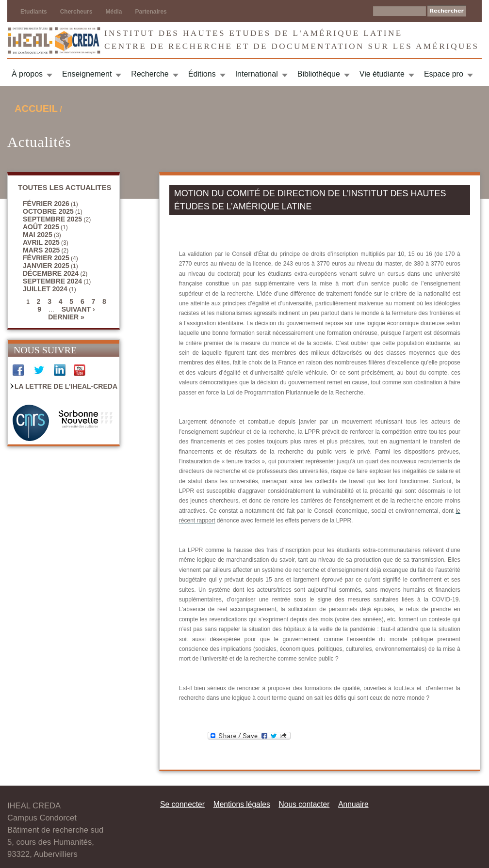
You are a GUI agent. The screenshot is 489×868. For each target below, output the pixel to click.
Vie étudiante (382, 74)
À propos (27, 74)
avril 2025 (41, 242)
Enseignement (87, 74)
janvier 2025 (46, 266)
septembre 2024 (52, 281)
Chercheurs (76, 12)
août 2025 (41, 227)
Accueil (36, 109)
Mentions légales (242, 804)
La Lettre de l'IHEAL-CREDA (66, 386)
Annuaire (353, 804)
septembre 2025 (52, 219)
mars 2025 (41, 250)
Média (114, 12)
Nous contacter (304, 804)
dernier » (66, 317)
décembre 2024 (51, 273)
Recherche (150, 74)
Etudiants (34, 12)
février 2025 (46, 258)
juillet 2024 (45, 289)
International (257, 74)
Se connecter (182, 804)
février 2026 (46, 204)
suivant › (78, 309)
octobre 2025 (48, 211)
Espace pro (444, 74)
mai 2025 (38, 235)
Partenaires (151, 12)
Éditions (202, 74)
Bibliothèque (319, 74)
